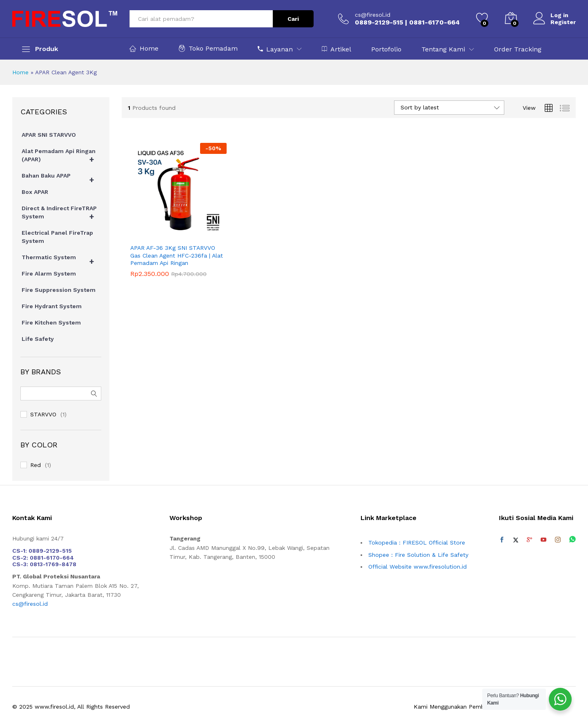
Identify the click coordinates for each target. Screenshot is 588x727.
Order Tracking (518, 49)
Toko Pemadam (208, 48)
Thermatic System (61, 259)
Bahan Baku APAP (61, 178)
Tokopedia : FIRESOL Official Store (417, 542)
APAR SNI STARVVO (49, 135)
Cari (293, 19)
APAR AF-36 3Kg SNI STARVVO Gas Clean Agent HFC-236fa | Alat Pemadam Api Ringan (177, 255)
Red (36, 465)
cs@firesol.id (373, 15)
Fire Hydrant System (52, 306)
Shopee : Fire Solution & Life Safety (418, 555)
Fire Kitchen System (51, 322)
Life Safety (38, 339)
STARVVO (43, 414)
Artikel (336, 49)
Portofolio (386, 49)
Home (144, 48)
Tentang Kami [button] (443, 49)
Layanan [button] (275, 49)
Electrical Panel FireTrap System (57, 237)
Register (563, 22)
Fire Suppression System (59, 290)
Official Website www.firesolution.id (418, 567)
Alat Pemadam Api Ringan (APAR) (61, 157)
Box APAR (35, 192)
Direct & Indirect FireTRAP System (61, 214)
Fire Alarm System (49, 273)
